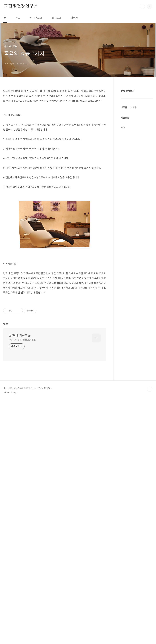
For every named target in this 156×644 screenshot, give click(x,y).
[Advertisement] (54, 114)
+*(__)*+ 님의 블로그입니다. (22, 584)
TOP (150, 633)
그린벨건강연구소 (21, 6)
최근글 (124, 204)
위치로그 (56, 18)
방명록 (74, 18)
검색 (142, 6)
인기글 (134, 204)
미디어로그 (36, 18)
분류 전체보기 (128, 91)
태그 (18, 18)
